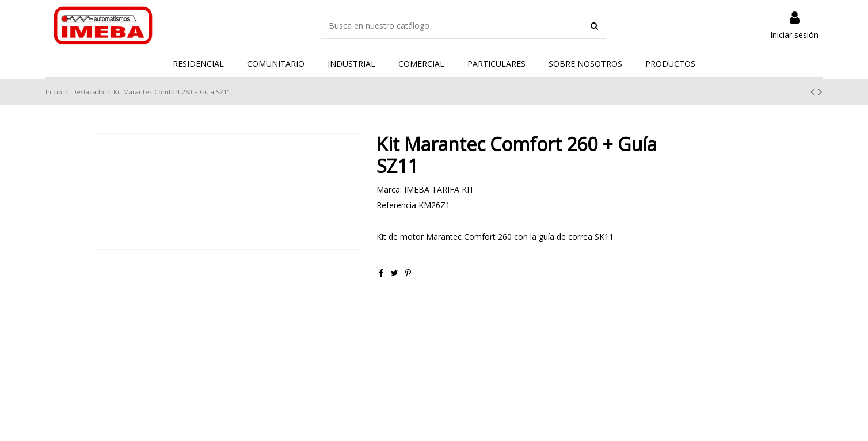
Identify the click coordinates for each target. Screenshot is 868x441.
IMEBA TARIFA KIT (439, 189)
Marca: (389, 189)
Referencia (396, 205)
